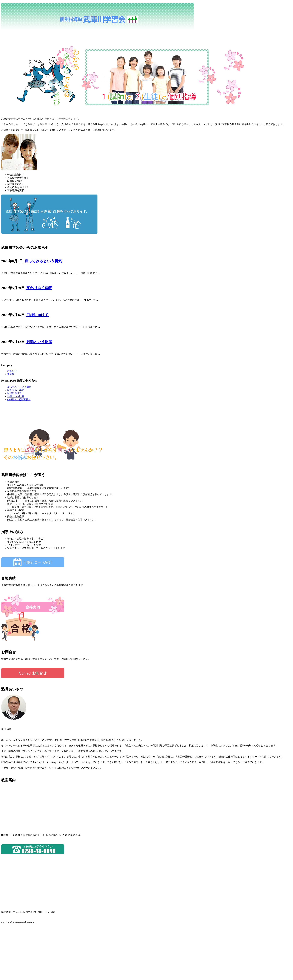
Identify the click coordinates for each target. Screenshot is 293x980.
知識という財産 (39, 342)
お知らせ (12, 371)
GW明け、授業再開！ (19, 400)
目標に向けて (37, 315)
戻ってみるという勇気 (43, 261)
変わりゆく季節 (39, 288)
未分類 (11, 374)
